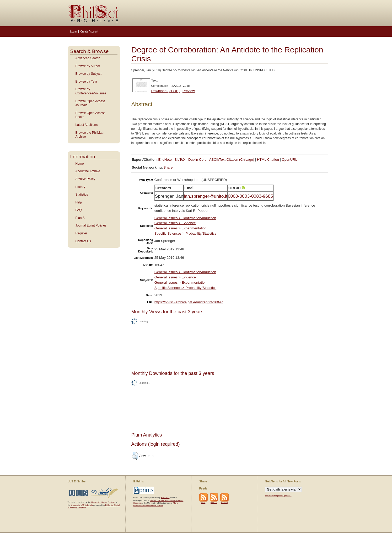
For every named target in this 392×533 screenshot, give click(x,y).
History (80, 187)
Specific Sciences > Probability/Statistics (185, 233)
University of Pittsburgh (82, 505)
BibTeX (180, 160)
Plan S (80, 218)
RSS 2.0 (224, 502)
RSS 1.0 (214, 502)
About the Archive (88, 171)
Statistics (82, 195)
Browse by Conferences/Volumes (91, 91)
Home (80, 164)
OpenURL (290, 160)
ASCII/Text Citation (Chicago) (232, 160)
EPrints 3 (165, 497)
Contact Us (83, 241)
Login (73, 32)
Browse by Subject (88, 74)
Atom (203, 502)
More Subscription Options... (278, 496)
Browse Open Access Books (90, 115)
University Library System (103, 502)
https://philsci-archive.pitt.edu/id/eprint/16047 (189, 302)
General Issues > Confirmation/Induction (185, 218)
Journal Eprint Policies (91, 225)
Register (81, 233)
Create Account (89, 32)
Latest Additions (87, 125)
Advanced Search (88, 58)
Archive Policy (85, 179)
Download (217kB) (166, 91)
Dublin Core (197, 160)
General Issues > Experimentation (181, 228)
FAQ (79, 210)
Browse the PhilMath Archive (90, 135)
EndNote (165, 160)
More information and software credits (156, 504)
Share (168, 167)
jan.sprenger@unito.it (206, 196)
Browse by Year (86, 82)
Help (79, 202)
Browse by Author (88, 66)
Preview (189, 91)
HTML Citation (268, 160)
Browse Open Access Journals (90, 103)
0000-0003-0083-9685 (250, 196)
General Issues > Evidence (175, 223)
